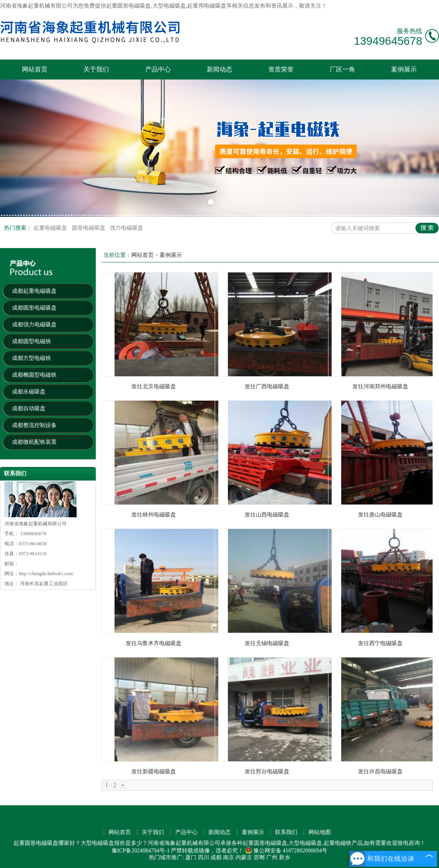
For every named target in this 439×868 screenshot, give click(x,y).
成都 (216, 857)
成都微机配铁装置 (34, 442)
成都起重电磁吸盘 (34, 291)
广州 (272, 857)
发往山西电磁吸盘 (267, 515)
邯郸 (259, 857)
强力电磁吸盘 (127, 228)
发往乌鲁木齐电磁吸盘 (154, 643)
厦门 (191, 857)
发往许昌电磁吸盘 (380, 772)
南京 (229, 857)
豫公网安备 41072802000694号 (286, 851)
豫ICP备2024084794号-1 (141, 851)
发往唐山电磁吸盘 (380, 515)
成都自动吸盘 (29, 408)
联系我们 (286, 832)
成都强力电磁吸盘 (34, 325)
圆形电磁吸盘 (89, 228)
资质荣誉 (281, 69)
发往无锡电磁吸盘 (267, 643)
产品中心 (158, 69)
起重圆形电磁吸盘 (129, 6)
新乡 (285, 857)
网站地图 (320, 832)
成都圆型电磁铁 (32, 341)
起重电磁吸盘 (51, 228)
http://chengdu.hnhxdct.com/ (46, 574)
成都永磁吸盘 (29, 392)
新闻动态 (219, 69)
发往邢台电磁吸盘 (267, 772)
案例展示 (404, 69)
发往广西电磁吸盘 (267, 386)
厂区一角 (342, 69)
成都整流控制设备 (34, 425)
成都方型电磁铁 (32, 358)
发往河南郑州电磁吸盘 (380, 386)
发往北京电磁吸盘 (154, 386)
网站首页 (35, 69)
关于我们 (96, 69)
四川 (204, 857)
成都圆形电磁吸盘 (34, 308)
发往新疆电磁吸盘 (154, 772)
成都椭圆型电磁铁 (34, 375)
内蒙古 (244, 857)
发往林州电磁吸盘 (154, 515)
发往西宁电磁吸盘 (380, 643)
